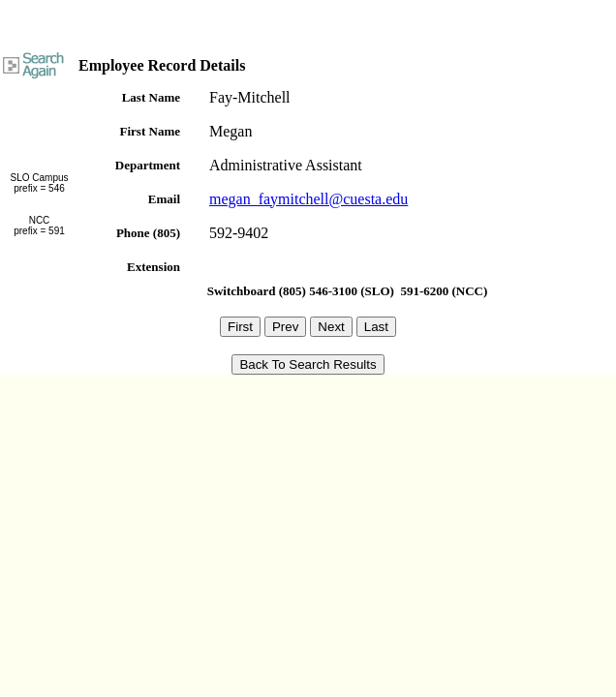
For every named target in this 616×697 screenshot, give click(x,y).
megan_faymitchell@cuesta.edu (308, 199)
